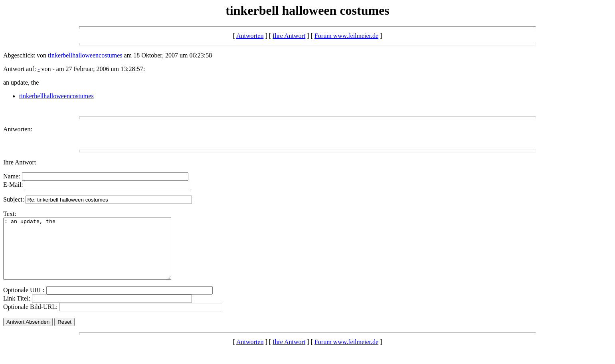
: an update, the (97, 255)
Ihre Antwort (289, 36)
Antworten (250, 36)
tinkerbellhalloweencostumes (85, 55)
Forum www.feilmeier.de (346, 36)
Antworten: (18, 129)
